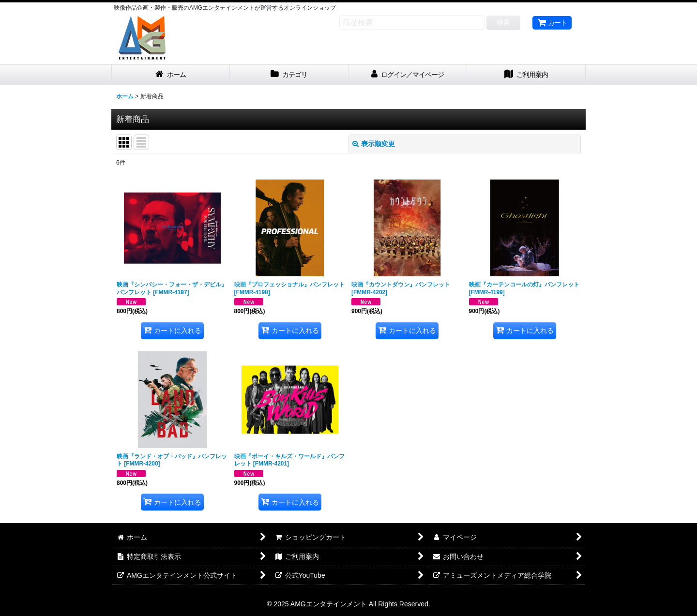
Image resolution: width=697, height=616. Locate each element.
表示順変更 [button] (374, 144)
